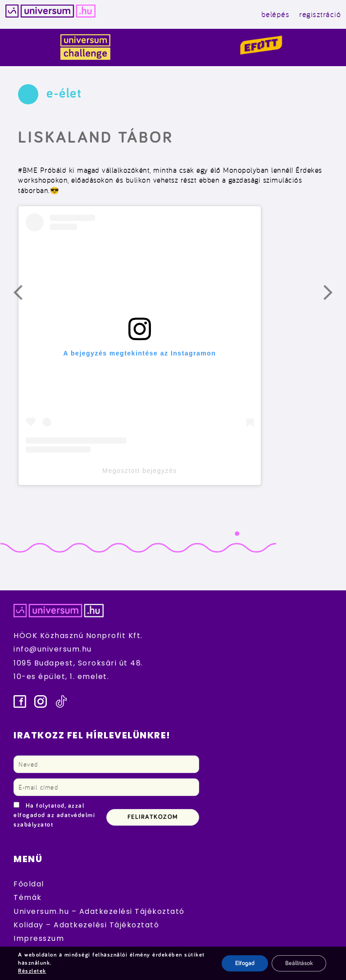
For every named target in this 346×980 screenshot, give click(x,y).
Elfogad (245, 963)
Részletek (32, 971)
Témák (28, 897)
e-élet (64, 94)
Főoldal (29, 884)
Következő (333, 295)
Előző (23, 295)
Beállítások (299, 963)
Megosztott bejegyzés (139, 471)
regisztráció (320, 14)
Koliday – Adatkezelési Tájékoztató (86, 925)
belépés (275, 14)
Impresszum (39, 938)
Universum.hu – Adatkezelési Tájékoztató (99, 911)
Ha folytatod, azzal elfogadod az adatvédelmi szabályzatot (54, 815)
